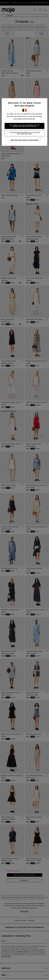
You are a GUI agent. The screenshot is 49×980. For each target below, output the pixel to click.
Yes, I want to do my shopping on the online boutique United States (25, 126)
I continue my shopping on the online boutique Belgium (25, 133)
